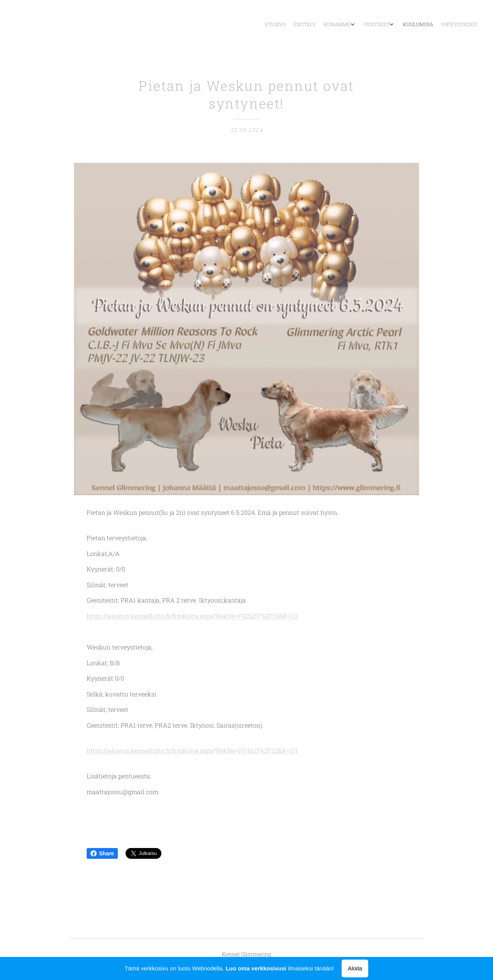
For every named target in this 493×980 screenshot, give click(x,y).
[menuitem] (428, 25)
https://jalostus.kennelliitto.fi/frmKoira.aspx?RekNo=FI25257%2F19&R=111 (193, 616)
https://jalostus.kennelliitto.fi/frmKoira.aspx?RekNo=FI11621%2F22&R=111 (192, 751)
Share (102, 853)
